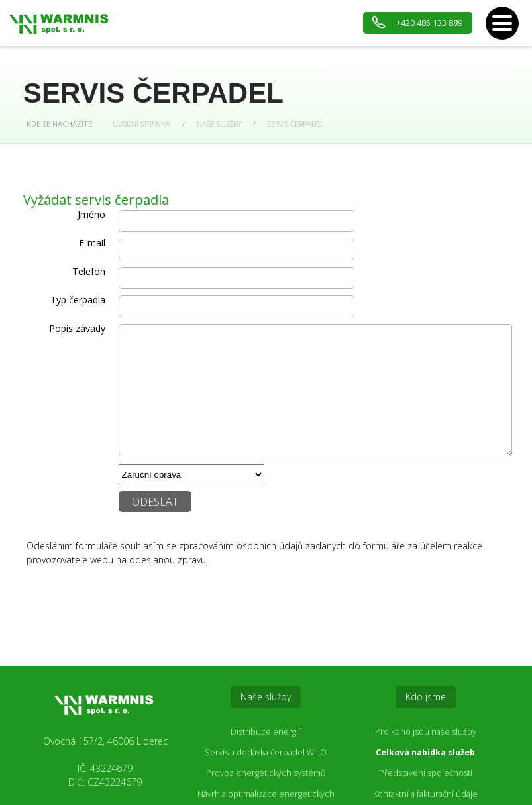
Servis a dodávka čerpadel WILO (266, 752)
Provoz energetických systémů (266, 773)
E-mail (92, 243)
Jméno (91, 214)
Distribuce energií (265, 732)
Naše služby (219, 124)
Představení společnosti (426, 773)
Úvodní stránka (141, 124)
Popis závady (77, 328)
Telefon (89, 271)
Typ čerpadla (78, 300)
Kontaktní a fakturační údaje (425, 794)
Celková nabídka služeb (425, 752)
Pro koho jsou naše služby (426, 732)
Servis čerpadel (296, 124)
